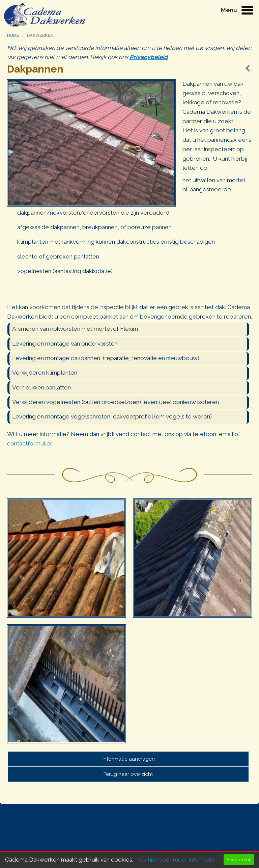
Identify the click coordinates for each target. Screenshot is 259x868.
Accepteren (239, 860)
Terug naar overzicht (128, 774)
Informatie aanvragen (128, 759)
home (14, 35)
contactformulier (29, 443)
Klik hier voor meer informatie (176, 860)
